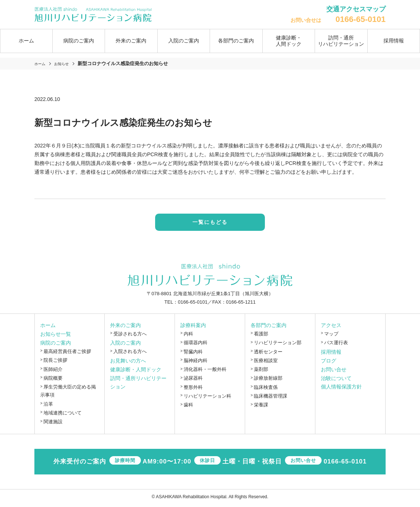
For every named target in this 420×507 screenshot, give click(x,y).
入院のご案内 (125, 346)
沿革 (48, 407)
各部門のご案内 (269, 328)
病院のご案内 (56, 345)
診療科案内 (193, 328)
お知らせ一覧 (56, 337)
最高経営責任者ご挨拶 (67, 354)
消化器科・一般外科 (205, 372)
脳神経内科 (196, 363)
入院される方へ (130, 354)
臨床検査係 (266, 390)
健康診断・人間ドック (289, 41)
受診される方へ (130, 336)
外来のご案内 (125, 328)
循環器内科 (196, 345)
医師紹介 (53, 372)
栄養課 (261, 408)
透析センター (268, 354)
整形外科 (193, 390)
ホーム (26, 41)
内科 (188, 336)
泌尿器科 (193, 381)
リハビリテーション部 (278, 345)
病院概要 (53, 381)
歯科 (188, 408)
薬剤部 (261, 372)
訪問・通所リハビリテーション (341, 41)
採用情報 (394, 41)
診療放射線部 (268, 381)
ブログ (329, 363)
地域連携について (63, 415)
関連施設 (53, 425)
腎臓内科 (193, 354)
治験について (336, 381)
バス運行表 (336, 345)
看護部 (261, 336)
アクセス (331, 328)
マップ (331, 336)
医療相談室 (266, 363)
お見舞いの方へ (128, 363)
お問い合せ (334, 372)
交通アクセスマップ (356, 9)
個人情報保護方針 (341, 390)
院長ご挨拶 (55, 363)
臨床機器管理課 (271, 399)
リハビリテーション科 (207, 399)
